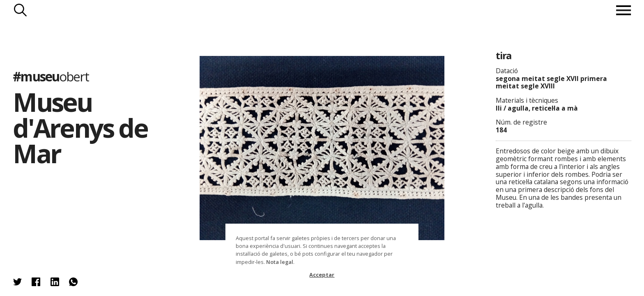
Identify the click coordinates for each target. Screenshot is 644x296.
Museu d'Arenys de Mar (80, 127)
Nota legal (280, 262)
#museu (51, 76)
